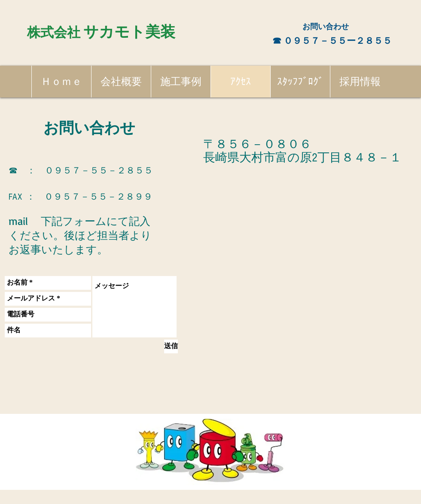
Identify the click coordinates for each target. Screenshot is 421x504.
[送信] (171, 346)
